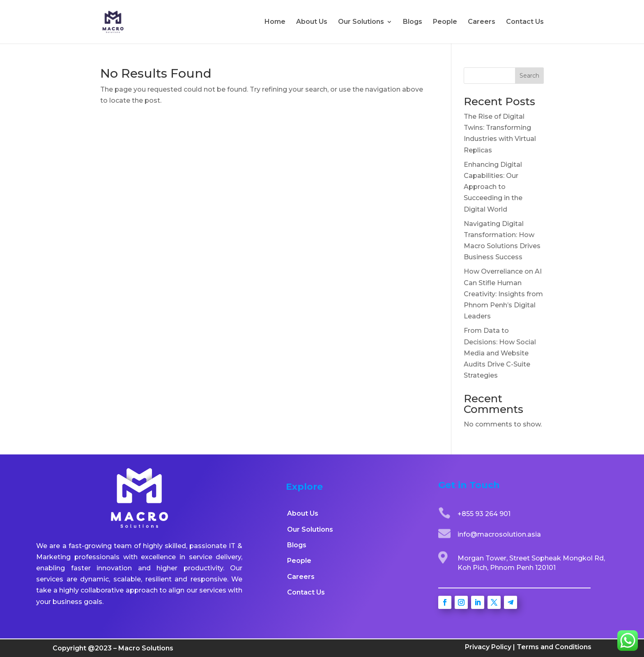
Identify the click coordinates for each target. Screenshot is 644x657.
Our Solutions (361, 22)
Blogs (413, 22)
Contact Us (525, 22)
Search (529, 76)
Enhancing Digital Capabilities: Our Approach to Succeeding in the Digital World (493, 187)
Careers (482, 22)
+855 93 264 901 (484, 514)
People (445, 22)
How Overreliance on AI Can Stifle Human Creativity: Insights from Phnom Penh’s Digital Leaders (503, 294)
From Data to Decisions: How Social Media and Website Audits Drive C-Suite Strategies (500, 353)
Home (275, 22)
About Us (312, 22)
